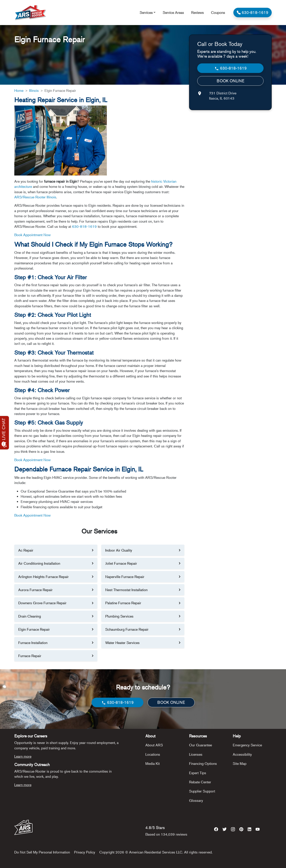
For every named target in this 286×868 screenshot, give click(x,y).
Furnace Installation (33, 643)
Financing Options (203, 763)
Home (19, 90)
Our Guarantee (200, 745)
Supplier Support (202, 791)
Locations (153, 754)
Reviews (197, 13)
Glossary (196, 800)
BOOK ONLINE (230, 81)
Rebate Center (200, 782)
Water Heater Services (122, 643)
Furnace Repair (30, 656)
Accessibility (242, 754)
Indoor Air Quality (119, 550)
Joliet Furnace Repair (121, 563)
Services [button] (146, 13)
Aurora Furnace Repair (35, 590)
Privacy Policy (85, 852)
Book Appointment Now (32, 235)
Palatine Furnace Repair (123, 603)
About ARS (154, 745)
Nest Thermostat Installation (126, 590)
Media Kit (153, 763)
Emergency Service (247, 745)
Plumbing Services (119, 616)
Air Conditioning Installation (39, 563)
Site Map (240, 763)
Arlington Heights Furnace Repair (43, 577)
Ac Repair (26, 550)
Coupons (218, 13)
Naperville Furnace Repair (125, 577)
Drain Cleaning (30, 616)
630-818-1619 (84, 226)
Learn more (23, 756)
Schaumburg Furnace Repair (127, 629)
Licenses (196, 754)
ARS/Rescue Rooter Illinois (35, 197)
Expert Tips (198, 773)
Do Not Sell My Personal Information (42, 852)
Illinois (34, 90)
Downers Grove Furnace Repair (42, 603)
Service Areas (173, 13)
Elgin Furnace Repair (34, 629)
